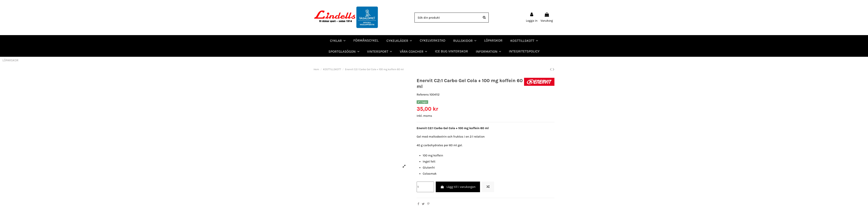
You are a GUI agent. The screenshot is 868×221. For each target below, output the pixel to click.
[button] (413, 51)
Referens (423, 95)
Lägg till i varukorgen (458, 187)
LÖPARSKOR (10, 60)
